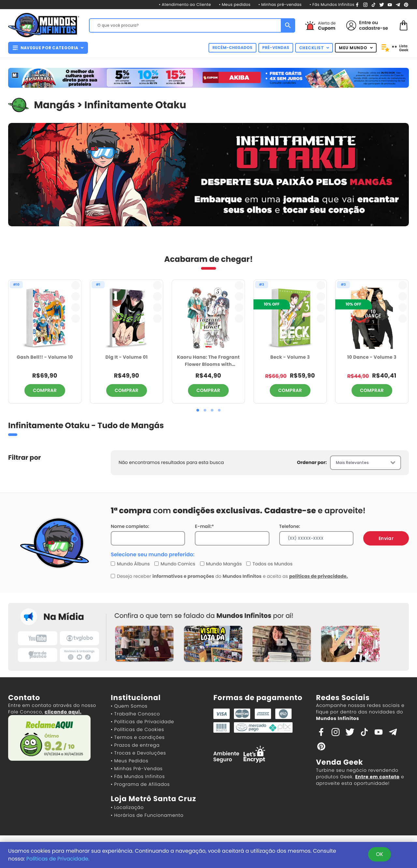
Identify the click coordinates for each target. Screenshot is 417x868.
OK (380, 854)
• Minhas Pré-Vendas (137, 769)
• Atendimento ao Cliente (185, 5)
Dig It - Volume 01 (126, 357)
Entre (365, 22)
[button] (198, 410)
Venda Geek (339, 762)
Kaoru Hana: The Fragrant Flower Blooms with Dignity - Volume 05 (208, 361)
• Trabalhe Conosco (135, 714)
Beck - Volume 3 (290, 357)
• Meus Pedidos (129, 761)
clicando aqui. (63, 712)
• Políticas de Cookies (137, 729)
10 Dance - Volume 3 (372, 357)
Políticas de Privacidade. (58, 859)
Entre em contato (377, 777)
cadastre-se (374, 28)
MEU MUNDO (356, 48)
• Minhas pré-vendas (280, 5)
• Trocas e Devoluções (138, 753)
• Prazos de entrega (135, 745)
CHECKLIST (314, 48)
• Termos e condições (138, 737)
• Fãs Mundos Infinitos (332, 5)
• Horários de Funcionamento (147, 815)
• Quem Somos (129, 706)
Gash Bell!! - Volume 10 (45, 357)
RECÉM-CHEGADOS (232, 48)
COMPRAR (45, 390)
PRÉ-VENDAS (276, 48)
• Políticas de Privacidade (142, 722)
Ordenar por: (312, 462)
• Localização (127, 807)
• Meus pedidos (235, 5)
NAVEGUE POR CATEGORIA (48, 48)
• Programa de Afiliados (140, 784)
